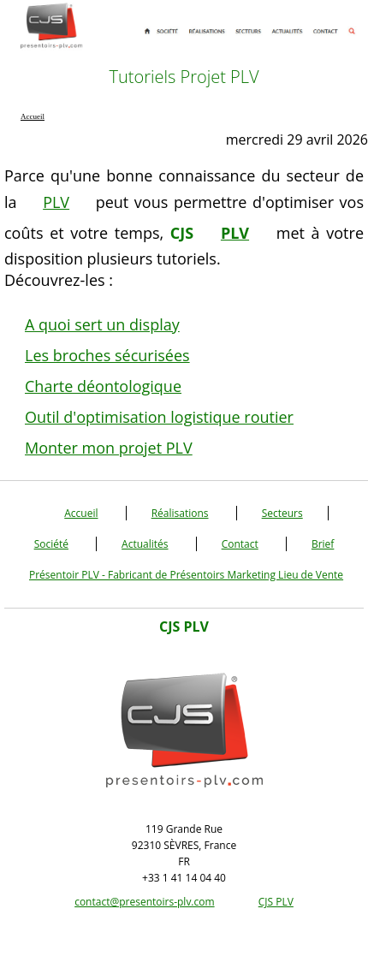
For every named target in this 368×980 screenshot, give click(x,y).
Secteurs (282, 513)
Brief (323, 544)
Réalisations (180, 513)
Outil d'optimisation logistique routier (159, 417)
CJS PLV (276, 902)
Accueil (81, 513)
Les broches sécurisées (107, 355)
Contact (240, 544)
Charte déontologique (103, 386)
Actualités (145, 544)
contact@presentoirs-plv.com (144, 902)
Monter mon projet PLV (109, 448)
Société (51, 544)
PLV (56, 202)
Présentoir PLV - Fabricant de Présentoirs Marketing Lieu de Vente (186, 575)
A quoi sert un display (102, 324)
